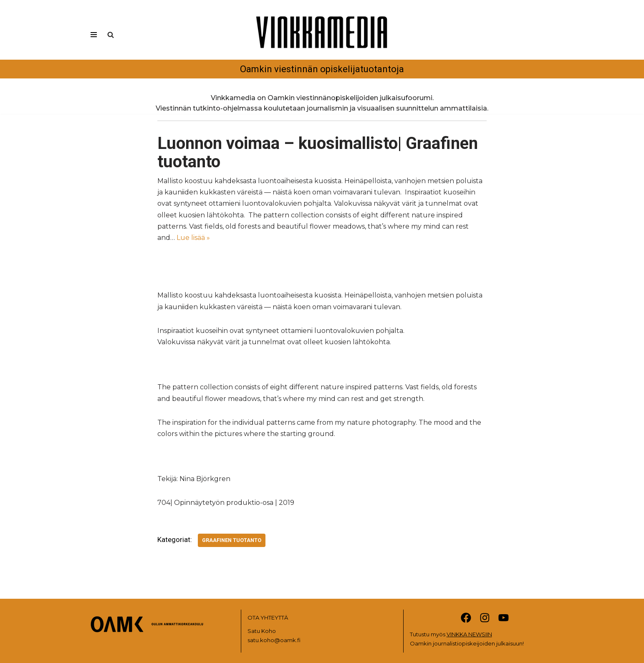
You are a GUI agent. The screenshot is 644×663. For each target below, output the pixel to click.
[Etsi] (111, 35)
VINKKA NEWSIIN (469, 634)
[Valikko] (94, 35)
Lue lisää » (193, 238)
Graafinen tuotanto (232, 540)
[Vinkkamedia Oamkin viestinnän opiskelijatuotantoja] (322, 43)
